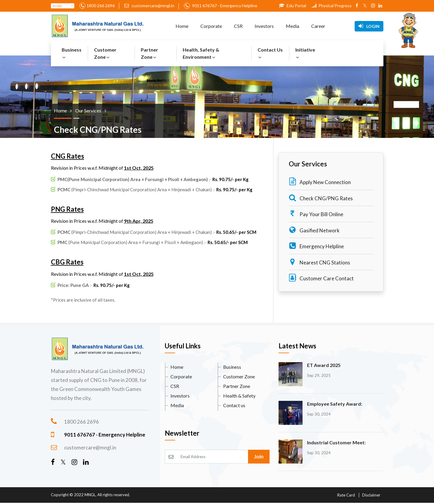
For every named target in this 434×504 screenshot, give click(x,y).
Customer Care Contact (321, 278)
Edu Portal (292, 6)
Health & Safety (239, 396)
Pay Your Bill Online (316, 214)
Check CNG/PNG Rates (321, 198)
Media (292, 26)
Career (318, 26)
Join (259, 456)
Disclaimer (371, 495)
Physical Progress (332, 6)
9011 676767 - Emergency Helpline (224, 6)
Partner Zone (149, 53)
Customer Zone (105, 53)
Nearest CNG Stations (319, 262)
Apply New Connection (320, 182)
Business (72, 53)
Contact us (234, 405)
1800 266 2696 (101, 6)
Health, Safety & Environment (201, 53)
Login (369, 26)
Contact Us (270, 53)
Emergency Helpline (316, 246)
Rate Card (346, 495)
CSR (238, 26)
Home (182, 26)
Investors (264, 26)
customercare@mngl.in (149, 6)
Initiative (305, 53)
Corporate (211, 26)
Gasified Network (314, 230)
